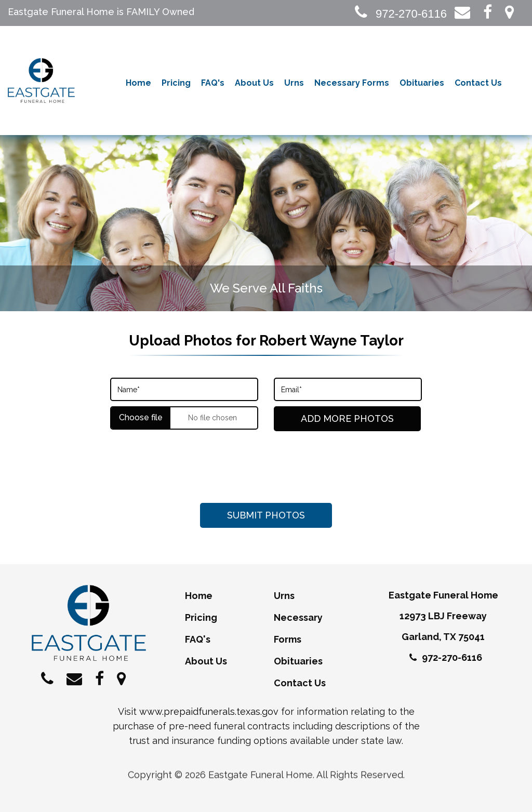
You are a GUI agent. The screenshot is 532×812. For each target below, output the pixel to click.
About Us (254, 83)
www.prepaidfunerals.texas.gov (209, 711)
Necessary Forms (352, 83)
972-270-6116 (401, 14)
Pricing (176, 83)
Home (138, 83)
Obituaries (422, 83)
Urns (294, 83)
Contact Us (478, 83)
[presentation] (266, 467)
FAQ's (213, 83)
